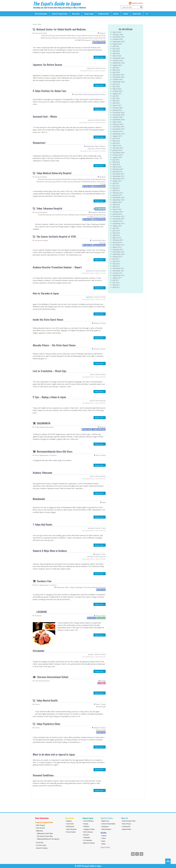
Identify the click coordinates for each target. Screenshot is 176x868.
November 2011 (118, 271)
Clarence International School (53, 677)
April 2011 (116, 287)
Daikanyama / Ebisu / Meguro (96, 146)
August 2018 (117, 157)
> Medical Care (105, 821)
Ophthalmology (46, 38)
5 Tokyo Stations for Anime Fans (49, 91)
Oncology (102, 35)
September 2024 (119, 63)
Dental (43, 35)
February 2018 (118, 169)
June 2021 (116, 98)
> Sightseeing (39, 831)
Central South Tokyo (99, 240)
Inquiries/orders (138, 3)
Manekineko (39, 499)
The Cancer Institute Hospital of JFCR (56, 236)
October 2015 (118, 221)
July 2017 (116, 183)
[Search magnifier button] (141, 7)
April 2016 (116, 207)
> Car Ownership (87, 840)
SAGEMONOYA (44, 423)
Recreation (76, 14)
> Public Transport (40, 825)
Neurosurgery (76, 35)
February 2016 (118, 212)
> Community (86, 837)
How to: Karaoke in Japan (46, 293)
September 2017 (119, 179)
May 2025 (116, 51)
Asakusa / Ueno (100, 554)
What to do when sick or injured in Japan (54, 754)
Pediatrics (75, 38)
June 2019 (116, 138)
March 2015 (117, 238)
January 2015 (117, 242)
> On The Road (39, 842)
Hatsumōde (39, 651)
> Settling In (86, 826)
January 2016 (117, 214)
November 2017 (118, 176)
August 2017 (117, 181)
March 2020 (117, 122)
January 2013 (117, 257)
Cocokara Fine (44, 581)
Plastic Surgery (93, 38)
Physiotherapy (83, 38)
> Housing (85, 824)
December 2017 (118, 174)
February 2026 (118, 34)
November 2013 (118, 252)
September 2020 (119, 120)
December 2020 (118, 112)
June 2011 (116, 283)
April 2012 (116, 266)
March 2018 (117, 167)
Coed (99, 683)
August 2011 (117, 278)
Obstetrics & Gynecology (90, 35)
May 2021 (116, 101)
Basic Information (41, 14)
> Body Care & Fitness (89, 843)
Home (35, 24)
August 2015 (117, 226)
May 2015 (116, 233)
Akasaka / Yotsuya (100, 323)
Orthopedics (56, 38)
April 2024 (116, 72)
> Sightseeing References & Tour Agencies (48, 839)
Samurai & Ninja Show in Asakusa (50, 551)
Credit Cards (88, 186)
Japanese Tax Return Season (47, 65)
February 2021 (118, 108)
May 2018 (116, 162)
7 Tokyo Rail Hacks (42, 524)
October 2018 (118, 155)
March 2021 (117, 105)
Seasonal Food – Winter (45, 116)
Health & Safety (103, 14)
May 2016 (116, 205)
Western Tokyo (100, 94)
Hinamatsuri (39, 143)
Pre (104, 683)
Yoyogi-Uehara (101, 616)
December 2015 (118, 216)
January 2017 (117, 195)
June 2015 (116, 231)
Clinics (37, 704)
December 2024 (118, 58)
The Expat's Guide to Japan (57, 3)
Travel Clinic (95, 40)
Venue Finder (137, 14)
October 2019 (118, 131)
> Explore (103, 844)
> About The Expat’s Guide (128, 821)
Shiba (104, 502)
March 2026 (117, 32)
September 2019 (119, 134)
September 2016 (119, 200)
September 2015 (119, 223)
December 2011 (118, 268)
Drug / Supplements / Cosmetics (46, 455)
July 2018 (116, 160)
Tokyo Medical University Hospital (54, 173)
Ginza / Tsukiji (101, 455)
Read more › (100, 57)
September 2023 (119, 82)
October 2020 (118, 117)
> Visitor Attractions (71, 829)
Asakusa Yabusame (42, 473)
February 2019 (118, 148)
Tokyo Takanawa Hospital (49, 208)
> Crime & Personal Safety (108, 824)
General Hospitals (41, 33)
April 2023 (116, 86)
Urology (103, 40)
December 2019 (118, 127)
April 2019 (116, 143)
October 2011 (118, 273)
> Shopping (68, 821)
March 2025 (117, 56)
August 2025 (117, 44)
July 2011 (116, 280)
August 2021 (117, 94)
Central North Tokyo (81, 94)
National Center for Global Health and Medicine (61, 29)
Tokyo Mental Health (47, 700)
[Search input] (131, 7)
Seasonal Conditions (43, 775)
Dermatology (51, 35)
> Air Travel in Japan (41, 845)
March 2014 (117, 247)
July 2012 (116, 259)
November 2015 (118, 219)
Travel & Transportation (60, 14)
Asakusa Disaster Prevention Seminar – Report (57, 267)
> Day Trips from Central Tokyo (44, 836)
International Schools (42, 681)
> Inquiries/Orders (126, 829)
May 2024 (116, 70)
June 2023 (116, 84)
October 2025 (118, 39)
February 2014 (118, 249)
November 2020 (118, 115)
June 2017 (116, 186)
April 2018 (116, 164)
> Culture (103, 838)
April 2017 (116, 190)
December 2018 (118, 153)
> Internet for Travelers (41, 848)
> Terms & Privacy (126, 824)
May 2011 (116, 285)
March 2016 (117, 209)
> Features (104, 835)
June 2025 (116, 49)
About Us (125, 818)
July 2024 (116, 68)
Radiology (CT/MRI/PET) (82, 182)
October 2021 (118, 91)
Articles (116, 14)
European (38, 616)
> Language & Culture (89, 829)
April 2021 (116, 103)
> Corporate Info (126, 826)
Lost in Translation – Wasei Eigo (49, 371)
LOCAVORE (42, 612)
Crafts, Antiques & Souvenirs (44, 427)
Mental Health (66, 35)
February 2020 (118, 124)
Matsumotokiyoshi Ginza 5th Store (55, 451)
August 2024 (117, 65)
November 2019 (118, 129)
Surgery (88, 40)
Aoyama (103, 681)
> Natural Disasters (106, 829)
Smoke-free (102, 618)
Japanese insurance (100, 43)
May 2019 (116, 141)
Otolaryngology (65, 38)
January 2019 (117, 150)
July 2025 (116, 46)
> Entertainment (70, 826)
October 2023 (118, 79)
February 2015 (118, 240)
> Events (103, 841)
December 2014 (118, 245)
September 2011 (119, 275)
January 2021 (117, 110)
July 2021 (116, 96)
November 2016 (118, 197)
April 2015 (116, 235)
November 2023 (118, 77)
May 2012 (116, 264)
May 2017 (116, 188)
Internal (58, 35)
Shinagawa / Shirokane (98, 212)
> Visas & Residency (88, 821)
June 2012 (116, 261)
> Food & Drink (69, 824)
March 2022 (117, 89)
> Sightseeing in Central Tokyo (44, 833)
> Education (86, 835)
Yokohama (102, 587)
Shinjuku (103, 33)
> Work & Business (88, 832)
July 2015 (116, 228)
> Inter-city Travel (40, 828)
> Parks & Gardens (70, 832)
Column (126, 14)
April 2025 (116, 53)
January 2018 (117, 171)
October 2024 (118, 60)
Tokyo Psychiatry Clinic (48, 724)
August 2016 (117, 202)
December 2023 (118, 75)
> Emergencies (105, 826)
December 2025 (118, 37)
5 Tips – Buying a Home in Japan (49, 397)
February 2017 (118, 193)
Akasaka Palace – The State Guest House (54, 345)
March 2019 (117, 146)
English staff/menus (99, 429)
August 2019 (117, 136)
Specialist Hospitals (41, 240)
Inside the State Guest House (48, 319)
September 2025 (119, 42)
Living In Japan (89, 14)
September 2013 (119, 254)
